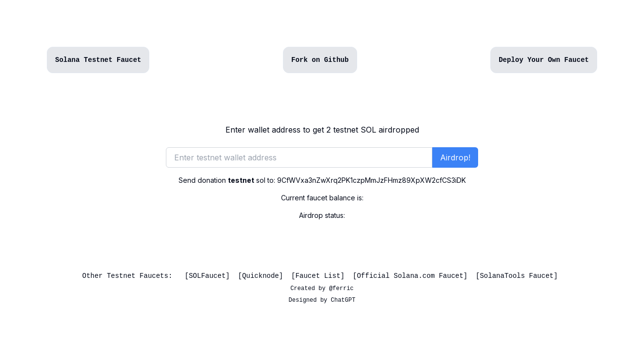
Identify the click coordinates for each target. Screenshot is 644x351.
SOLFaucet (207, 276)
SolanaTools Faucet (516, 276)
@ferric (341, 289)
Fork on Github (320, 60)
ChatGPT (343, 300)
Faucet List (318, 276)
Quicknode (261, 276)
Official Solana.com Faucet (410, 276)
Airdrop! (455, 157)
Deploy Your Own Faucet (544, 60)
